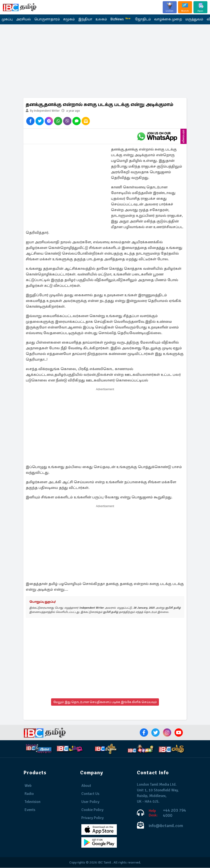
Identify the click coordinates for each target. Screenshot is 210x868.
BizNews (118, 19)
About (86, 786)
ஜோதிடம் (139, 19)
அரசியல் (23, 19)
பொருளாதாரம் (46, 19)
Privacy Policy (92, 818)
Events (30, 810)
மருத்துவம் (190, 19)
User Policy (90, 802)
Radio (29, 794)
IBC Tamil (104, 863)
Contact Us (90, 794)
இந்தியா (83, 19)
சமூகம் (67, 19)
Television (33, 802)
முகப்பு (7, 19)
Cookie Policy (92, 810)
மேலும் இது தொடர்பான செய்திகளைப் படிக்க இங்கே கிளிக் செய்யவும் (105, 702)
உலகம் (98, 19)
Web (28, 786)
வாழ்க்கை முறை (164, 19)
